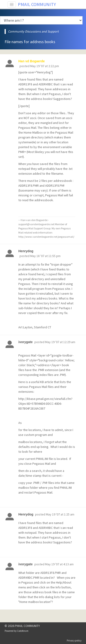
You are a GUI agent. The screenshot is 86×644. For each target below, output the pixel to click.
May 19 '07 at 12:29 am (60, 342)
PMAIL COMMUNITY (37, 4)
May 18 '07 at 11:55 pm (45, 256)
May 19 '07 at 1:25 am (60, 514)
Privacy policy (74, 641)
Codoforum (23, 631)
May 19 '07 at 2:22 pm (45, 66)
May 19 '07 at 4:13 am (59, 564)
